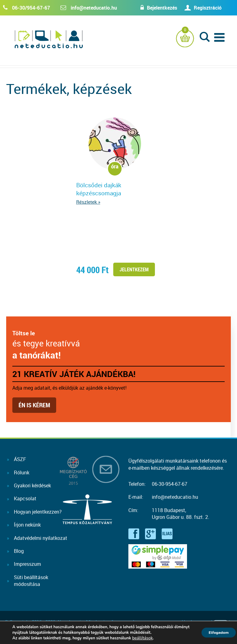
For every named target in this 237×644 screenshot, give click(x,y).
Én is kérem (34, 405)
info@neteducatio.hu (94, 8)
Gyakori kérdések (32, 485)
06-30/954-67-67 (31, 8)
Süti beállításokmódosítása (31, 581)
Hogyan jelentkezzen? (38, 512)
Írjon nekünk (27, 525)
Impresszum (27, 564)
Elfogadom (215, 632)
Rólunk (22, 472)
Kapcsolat (25, 498)
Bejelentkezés (156, 8)
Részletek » (88, 202)
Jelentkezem (134, 269)
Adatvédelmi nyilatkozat (41, 538)
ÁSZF (20, 459)
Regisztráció (208, 8)
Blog (19, 551)
